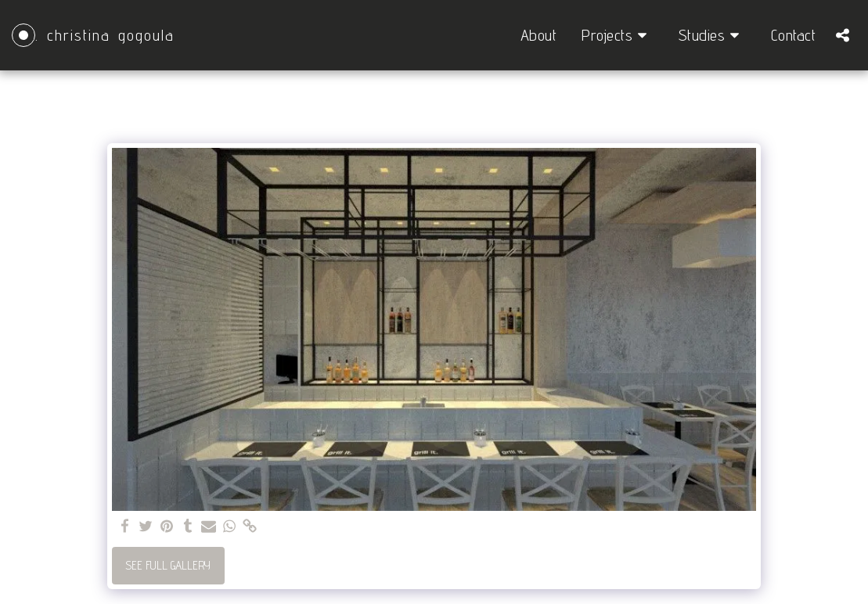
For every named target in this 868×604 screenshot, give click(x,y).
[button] (618, 35)
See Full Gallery (168, 565)
